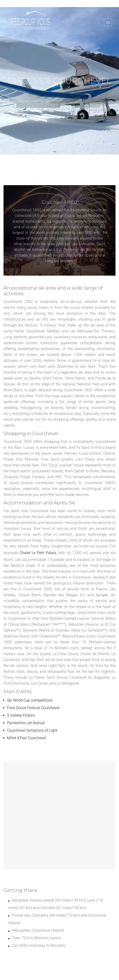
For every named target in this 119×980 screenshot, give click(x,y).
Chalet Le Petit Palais (38, 553)
